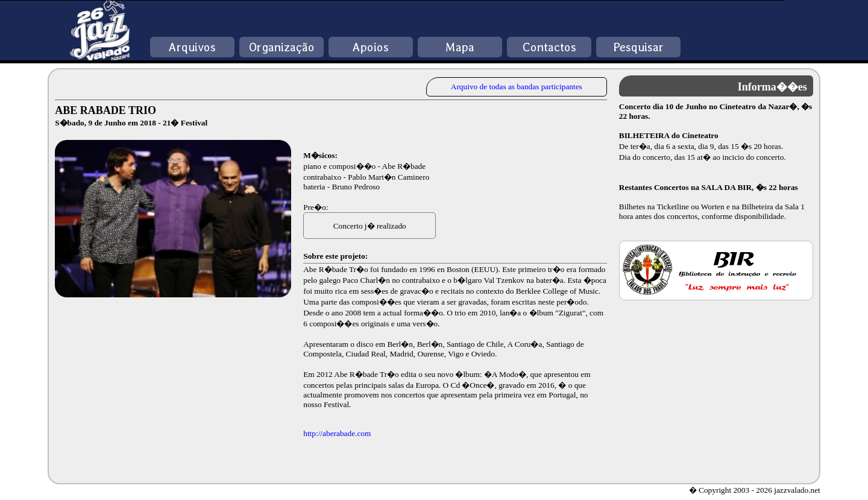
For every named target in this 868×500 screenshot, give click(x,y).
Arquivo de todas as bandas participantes (517, 87)
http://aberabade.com (337, 433)
